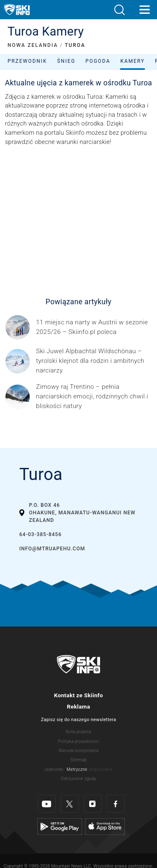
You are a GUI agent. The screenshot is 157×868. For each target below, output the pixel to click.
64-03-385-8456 (40, 534)
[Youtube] (47, 804)
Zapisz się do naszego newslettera (79, 720)
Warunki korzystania (78, 751)
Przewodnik (27, 61)
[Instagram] (93, 804)
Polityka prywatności (78, 741)
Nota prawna (78, 732)
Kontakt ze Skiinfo (78, 695)
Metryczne (77, 769)
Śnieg (66, 61)
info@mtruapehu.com (52, 549)
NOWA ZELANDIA (33, 45)
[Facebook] (116, 804)
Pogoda (98, 61)
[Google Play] (60, 826)
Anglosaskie (100, 769)
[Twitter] (70, 804)
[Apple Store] (105, 826)
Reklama (78, 706)
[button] (119, 10)
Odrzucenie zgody (78, 779)
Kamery (133, 61)
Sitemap (78, 760)
